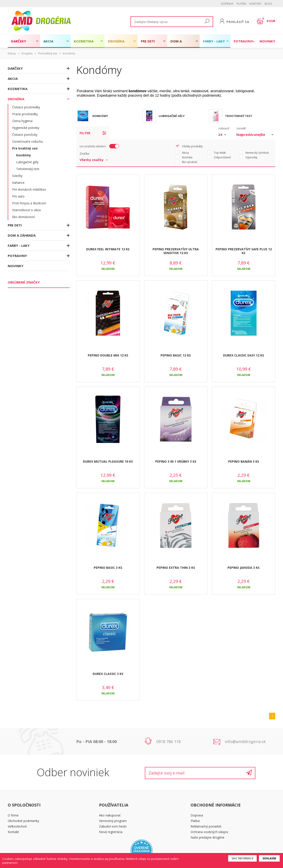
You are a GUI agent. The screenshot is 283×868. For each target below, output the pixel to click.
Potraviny (243, 41)
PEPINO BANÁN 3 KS (244, 461)
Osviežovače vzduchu (28, 141)
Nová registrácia (111, 832)
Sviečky (17, 176)
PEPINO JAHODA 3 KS (244, 568)
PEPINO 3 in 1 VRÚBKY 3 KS (176, 461)
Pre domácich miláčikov (29, 189)
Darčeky (19, 41)
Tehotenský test (28, 169)
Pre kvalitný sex (48, 53)
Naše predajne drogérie (207, 837)
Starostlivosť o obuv (27, 210)
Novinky (267, 41)
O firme (13, 815)
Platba (241, 4)
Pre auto (18, 196)
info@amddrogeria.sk (245, 742)
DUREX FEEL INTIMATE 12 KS (108, 249)
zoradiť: (241, 128)
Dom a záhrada (178, 43)
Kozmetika (84, 41)
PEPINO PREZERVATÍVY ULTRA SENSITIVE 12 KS (176, 251)
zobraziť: (224, 128)
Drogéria (116, 41)
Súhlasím (269, 858)
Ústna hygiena (22, 121)
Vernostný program (113, 821)
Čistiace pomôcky (25, 135)
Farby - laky (214, 41)
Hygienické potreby (26, 128)
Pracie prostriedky (25, 114)
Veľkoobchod (17, 826)
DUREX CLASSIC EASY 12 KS (244, 355)
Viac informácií (242, 858)
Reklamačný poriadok (206, 826)
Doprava (227, 4)
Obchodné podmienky (23, 821)
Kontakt (255, 4)
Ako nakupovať (110, 815)
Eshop (12, 53)
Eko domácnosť (23, 217)
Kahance (18, 183)
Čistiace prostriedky (26, 107)
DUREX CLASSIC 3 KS (108, 674)
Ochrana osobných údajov (209, 832)
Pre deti (148, 41)
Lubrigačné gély (27, 162)
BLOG (268, 4)
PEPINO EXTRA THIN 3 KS (176, 568)
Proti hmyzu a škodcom (29, 203)
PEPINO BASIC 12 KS (176, 355)
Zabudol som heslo (113, 826)
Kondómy (69, 53)
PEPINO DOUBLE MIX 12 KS (108, 355)
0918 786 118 (168, 742)
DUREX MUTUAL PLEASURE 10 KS (108, 461)
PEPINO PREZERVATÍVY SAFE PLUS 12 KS (244, 251)
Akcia (48, 41)
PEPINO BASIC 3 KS (108, 568)
